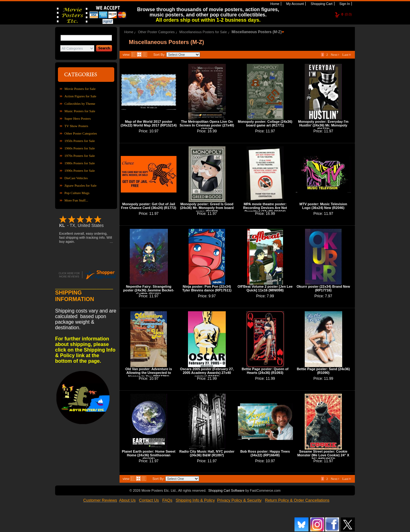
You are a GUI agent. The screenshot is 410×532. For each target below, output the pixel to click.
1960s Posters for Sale (80, 148)
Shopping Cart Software (226, 490)
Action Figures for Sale (80, 96)
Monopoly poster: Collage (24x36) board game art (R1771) (265, 123)
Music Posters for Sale (80, 111)
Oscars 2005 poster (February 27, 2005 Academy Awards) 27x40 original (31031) (207, 373)
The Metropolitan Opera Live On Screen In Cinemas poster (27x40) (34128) (207, 125)
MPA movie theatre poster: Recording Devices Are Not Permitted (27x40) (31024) (265, 208)
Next (335, 55)
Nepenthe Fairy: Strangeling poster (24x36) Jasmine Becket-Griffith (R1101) (149, 290)
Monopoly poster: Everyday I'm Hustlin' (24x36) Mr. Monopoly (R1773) (323, 125)
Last (347, 55)
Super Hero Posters (78, 118)
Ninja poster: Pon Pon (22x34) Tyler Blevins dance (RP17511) (207, 288)
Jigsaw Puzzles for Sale (81, 185)
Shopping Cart (321, 4)
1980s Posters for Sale (80, 163)
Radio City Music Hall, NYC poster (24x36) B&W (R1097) (207, 453)
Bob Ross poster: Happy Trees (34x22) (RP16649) (265, 453)
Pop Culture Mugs (77, 193)
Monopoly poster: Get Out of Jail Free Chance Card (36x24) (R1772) (149, 206)
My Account (294, 4)
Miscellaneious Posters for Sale (203, 32)
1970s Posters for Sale (80, 156)
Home (274, 4)
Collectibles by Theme (80, 104)
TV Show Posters (76, 126)
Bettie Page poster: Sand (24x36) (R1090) (323, 371)
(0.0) (347, 14)
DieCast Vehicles (76, 178)
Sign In (344, 4)
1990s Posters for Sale (80, 171)
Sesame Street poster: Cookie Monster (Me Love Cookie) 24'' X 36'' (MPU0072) (323, 455)
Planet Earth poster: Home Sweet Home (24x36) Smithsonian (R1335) (149, 455)
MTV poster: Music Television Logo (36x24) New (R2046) (323, 206)
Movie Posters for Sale (80, 89)
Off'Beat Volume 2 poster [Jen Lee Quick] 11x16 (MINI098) (265, 288)
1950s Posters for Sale (80, 141)
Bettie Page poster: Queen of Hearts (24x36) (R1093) (265, 371)
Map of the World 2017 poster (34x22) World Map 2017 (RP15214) (149, 123)
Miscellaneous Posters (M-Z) (257, 32)
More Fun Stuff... (76, 200)
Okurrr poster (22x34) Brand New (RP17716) (323, 288)
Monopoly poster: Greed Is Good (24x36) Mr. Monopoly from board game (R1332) (207, 208)
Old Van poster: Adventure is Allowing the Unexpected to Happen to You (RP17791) (149, 373)
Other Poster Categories (81, 133)
